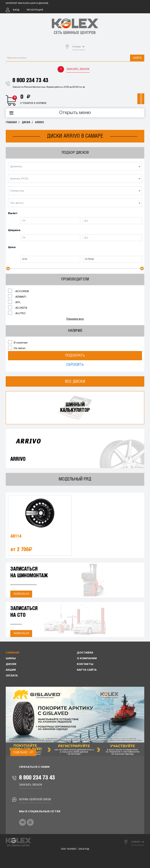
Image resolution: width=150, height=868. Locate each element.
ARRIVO (39, 122)
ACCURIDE (19, 291)
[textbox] (75, 167)
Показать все (75, 319)
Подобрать (75, 356)
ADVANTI (17, 296)
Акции (11, 670)
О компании (87, 659)
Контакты (85, 664)
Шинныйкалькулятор (75, 408)
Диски (26, 122)
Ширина (14, 230)
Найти (137, 58)
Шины (11, 659)
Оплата (12, 676)
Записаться (21, 594)
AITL (14, 302)
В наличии (18, 342)
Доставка (85, 653)
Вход (16, 10)
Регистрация (35, 10)
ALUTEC (17, 313)
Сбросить (75, 365)
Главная (11, 122)
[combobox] (75, 166)
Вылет (13, 213)
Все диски (75, 381)
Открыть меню (75, 113)
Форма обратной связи (35, 800)
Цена (12, 247)
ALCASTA (18, 307)
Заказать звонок (78, 69)
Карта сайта (87, 670)
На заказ (17, 348)
